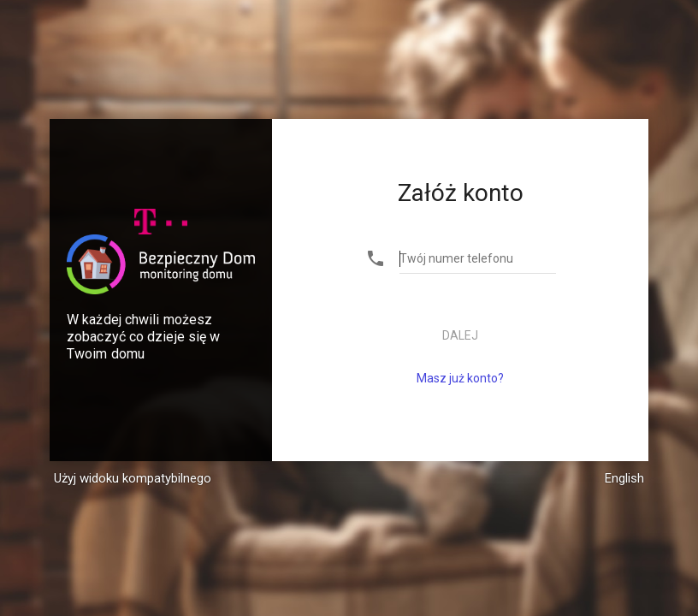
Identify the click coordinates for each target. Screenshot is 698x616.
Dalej (460, 335)
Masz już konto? (460, 378)
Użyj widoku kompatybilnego (133, 478)
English (624, 478)
